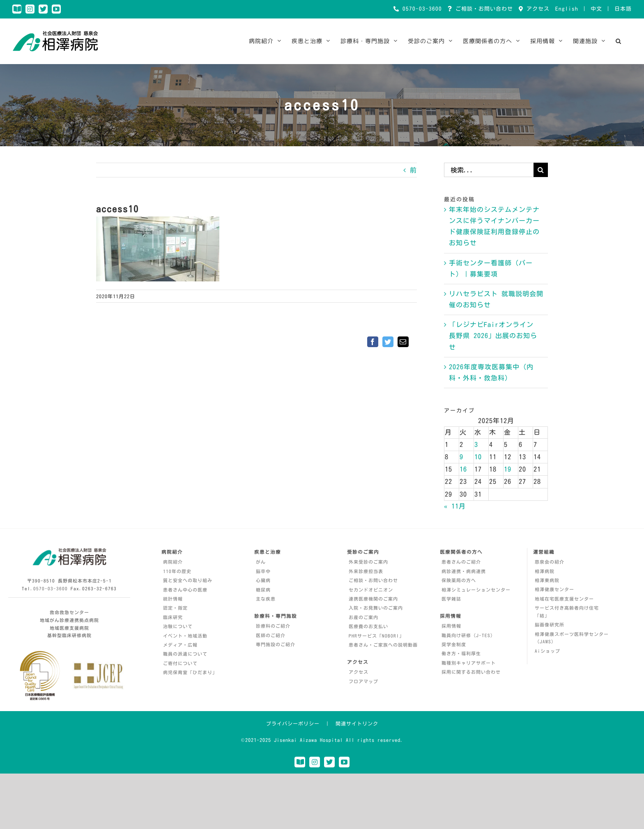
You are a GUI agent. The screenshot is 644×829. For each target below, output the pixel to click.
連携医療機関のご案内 (373, 599)
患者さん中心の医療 (185, 590)
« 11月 (455, 506)
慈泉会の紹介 (550, 562)
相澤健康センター (554, 589)
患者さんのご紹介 (461, 562)
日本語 (623, 9)
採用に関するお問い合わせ (471, 672)
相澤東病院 (547, 580)
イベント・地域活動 (185, 636)
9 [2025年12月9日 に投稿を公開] (461, 457)
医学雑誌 (451, 599)
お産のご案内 (363, 617)
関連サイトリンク (357, 723)
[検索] (541, 170)
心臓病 (263, 580)
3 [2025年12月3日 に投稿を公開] (476, 444)
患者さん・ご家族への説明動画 (383, 645)
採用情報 (451, 626)
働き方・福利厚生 (461, 653)
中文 (596, 9)
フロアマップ (363, 681)
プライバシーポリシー (293, 723)
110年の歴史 (177, 571)
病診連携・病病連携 (464, 571)
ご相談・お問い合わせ (483, 9)
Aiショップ (547, 651)
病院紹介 (173, 562)
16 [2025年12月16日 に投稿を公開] (463, 469)
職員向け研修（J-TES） (468, 635)
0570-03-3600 (421, 9)
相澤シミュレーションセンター (476, 590)
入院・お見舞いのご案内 (376, 608)
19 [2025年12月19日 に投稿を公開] (508, 469)
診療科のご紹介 (273, 626)
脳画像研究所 (550, 625)
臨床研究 (173, 617)
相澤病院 (545, 571)
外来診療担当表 (366, 571)
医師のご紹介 (271, 635)
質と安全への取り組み (188, 580)
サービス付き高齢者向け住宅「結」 (567, 612)
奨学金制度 (454, 644)
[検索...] (489, 170)
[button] (619, 41)
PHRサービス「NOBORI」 (376, 636)
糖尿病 (263, 590)
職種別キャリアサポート (469, 663)
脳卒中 (263, 571)
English (567, 9)
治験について (178, 626)
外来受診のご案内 (368, 562)
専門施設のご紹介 (276, 644)
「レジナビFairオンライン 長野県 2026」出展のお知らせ (493, 336)
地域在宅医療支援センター (564, 599)
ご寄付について (180, 663)
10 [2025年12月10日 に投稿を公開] (478, 457)
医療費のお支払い (368, 626)
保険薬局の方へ (459, 580)
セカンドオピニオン (371, 590)
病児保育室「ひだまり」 (190, 672)
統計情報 (173, 599)
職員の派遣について (185, 654)
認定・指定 (175, 608)
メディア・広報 (180, 645)
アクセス (536, 9)
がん (261, 562)
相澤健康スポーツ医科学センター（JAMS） (572, 638)
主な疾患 (266, 599)
